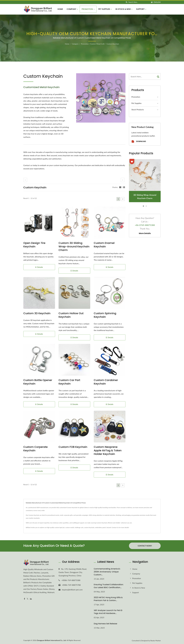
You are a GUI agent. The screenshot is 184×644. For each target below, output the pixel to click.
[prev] (25, 180)
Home (60, 9)
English (157, 2)
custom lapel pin (60, 527)
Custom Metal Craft (97, 44)
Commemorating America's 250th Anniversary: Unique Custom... (107, 571)
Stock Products (138, 109)
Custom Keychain (113, 44)
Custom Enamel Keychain (104, 245)
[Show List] (124, 187)
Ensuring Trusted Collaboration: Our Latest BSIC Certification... (109, 586)
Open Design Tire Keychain (34, 245)
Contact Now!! (145, 546)
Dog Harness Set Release (105, 624)
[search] (127, 2)
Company (72, 9)
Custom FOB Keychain (73, 447)
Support (141, 9)
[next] (123, 180)
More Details (145, 233)
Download (139, 142)
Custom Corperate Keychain (35, 449)
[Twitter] (28, 599)
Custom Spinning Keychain (105, 315)
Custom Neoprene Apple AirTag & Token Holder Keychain (108, 451)
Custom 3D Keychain (37, 313)
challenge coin (79, 527)
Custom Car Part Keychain (69, 382)
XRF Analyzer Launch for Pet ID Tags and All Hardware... (108, 612)
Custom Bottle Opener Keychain (38, 382)
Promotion (88, 9)
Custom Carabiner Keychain (106, 382)
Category (75, 44)
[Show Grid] (120, 187)
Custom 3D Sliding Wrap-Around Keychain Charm (74, 247)
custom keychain (89, 527)
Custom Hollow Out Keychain (71, 315)
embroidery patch (100, 527)
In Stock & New (124, 9)
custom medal (70, 527)
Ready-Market (156, 640)
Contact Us (115, 527)
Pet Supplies (105, 9)
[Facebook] (24, 599)
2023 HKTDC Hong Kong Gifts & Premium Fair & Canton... (108, 599)
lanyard (109, 527)
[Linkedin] (31, 599)
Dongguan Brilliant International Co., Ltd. (51, 640)
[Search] (139, 2)
